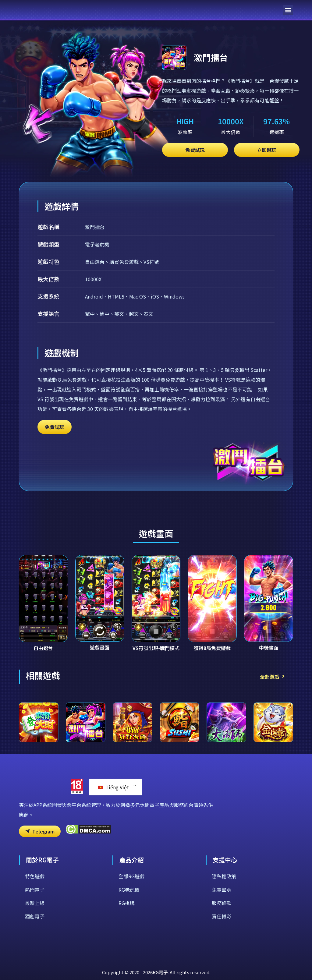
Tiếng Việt (113, 787)
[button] (288, 10)
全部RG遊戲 (131, 876)
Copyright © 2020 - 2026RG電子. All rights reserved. (156, 972)
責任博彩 (222, 916)
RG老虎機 (129, 890)
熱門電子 (35, 890)
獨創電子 (35, 916)
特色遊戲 (35, 876)
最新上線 (35, 903)
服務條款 (222, 903)
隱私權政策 (224, 876)
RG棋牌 (127, 903)
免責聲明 (222, 890)
